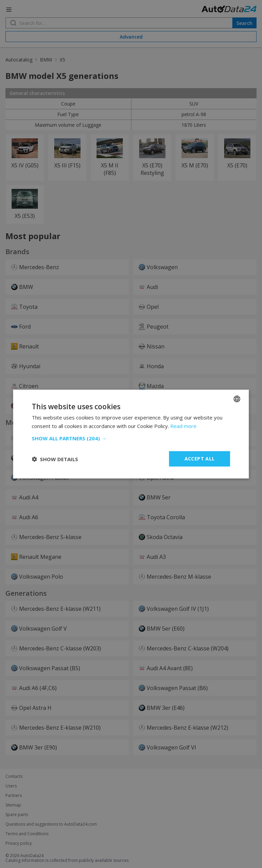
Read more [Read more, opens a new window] (183, 426)
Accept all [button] (200, 459)
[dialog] (131, 434)
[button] (131, 438)
